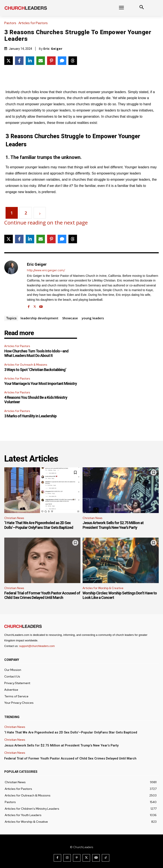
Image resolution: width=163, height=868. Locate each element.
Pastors (11, 23)
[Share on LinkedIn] (30, 61)
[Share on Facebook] (19, 61)
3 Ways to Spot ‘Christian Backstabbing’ (35, 370)
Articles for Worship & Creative (103, 588)
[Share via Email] (41, 61)
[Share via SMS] (62, 61)
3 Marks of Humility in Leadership (30, 416)
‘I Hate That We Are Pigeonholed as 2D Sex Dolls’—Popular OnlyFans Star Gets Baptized (39, 525)
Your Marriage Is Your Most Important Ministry (41, 383)
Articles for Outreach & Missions (26, 365)
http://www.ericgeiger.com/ (46, 270)
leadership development (39, 318)
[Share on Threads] (73, 61)
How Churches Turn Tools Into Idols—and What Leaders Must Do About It (36, 353)
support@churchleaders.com (37, 646)
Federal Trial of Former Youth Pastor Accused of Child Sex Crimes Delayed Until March (42, 595)
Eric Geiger (53, 49)
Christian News (14, 518)
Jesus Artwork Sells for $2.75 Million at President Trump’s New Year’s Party (113, 525)
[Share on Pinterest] (51, 61)
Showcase (70, 318)
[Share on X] (9, 61)
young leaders (93, 318)
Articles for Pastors (34, 23)
